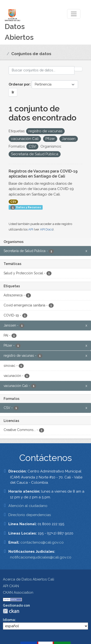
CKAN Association (18, 592)
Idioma (9, 620)
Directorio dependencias (30, 515)
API (31, 229)
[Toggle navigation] (74, 14)
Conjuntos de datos (31, 54)
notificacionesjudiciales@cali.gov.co (41, 557)
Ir (13, 92)
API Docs (46, 229)
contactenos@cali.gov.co (42, 542)
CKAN (11, 611)
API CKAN (11, 586)
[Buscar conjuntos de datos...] (42, 70)
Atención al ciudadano (28, 506)
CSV (13, 202)
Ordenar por (19, 84)
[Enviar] (78, 69)
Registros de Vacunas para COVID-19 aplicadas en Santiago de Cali (43, 174)
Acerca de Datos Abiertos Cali (28, 579)
